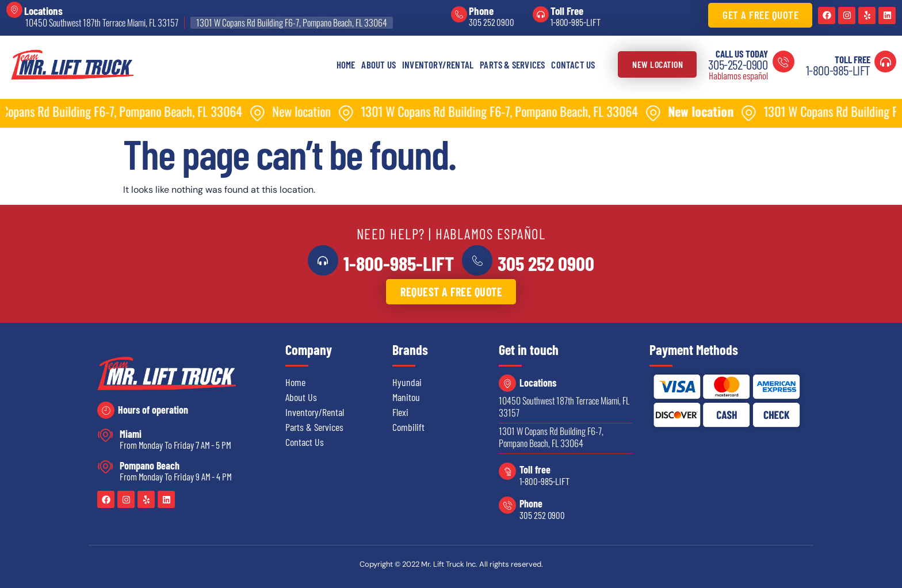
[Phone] (459, 14)
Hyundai (407, 381)
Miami (131, 433)
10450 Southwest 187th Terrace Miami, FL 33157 (102, 22)
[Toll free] (507, 471)
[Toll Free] (541, 14)
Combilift (408, 426)
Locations (43, 11)
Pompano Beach (150, 465)
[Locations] (14, 10)
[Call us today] (783, 62)
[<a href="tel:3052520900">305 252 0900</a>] (475, 260)
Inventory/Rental (438, 64)
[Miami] (106, 435)
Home (346, 64)
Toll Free (567, 11)
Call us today (742, 54)
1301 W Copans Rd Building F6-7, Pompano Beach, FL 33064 (292, 22)
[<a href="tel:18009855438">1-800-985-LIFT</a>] (326, 260)
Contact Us (573, 64)
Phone (481, 11)
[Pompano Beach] (106, 466)
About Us (379, 64)
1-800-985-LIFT (576, 22)
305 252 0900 (492, 22)
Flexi (400, 411)
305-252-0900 (738, 64)
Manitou (406, 396)
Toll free (535, 469)
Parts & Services (512, 64)
